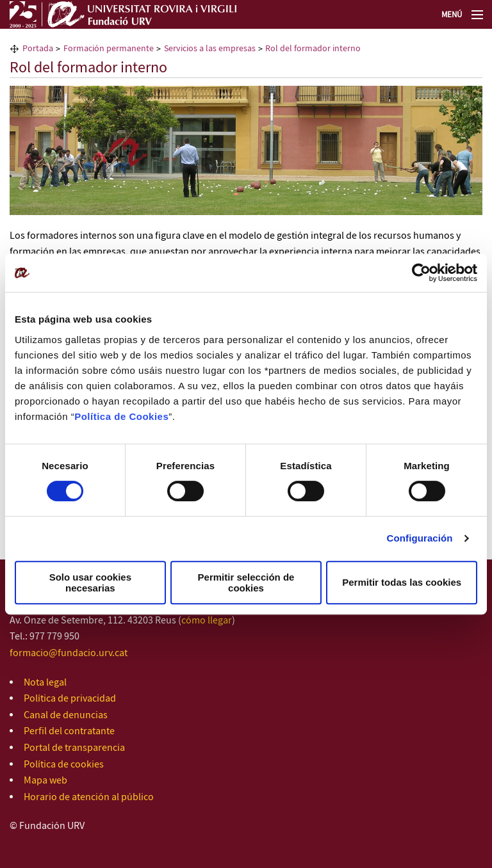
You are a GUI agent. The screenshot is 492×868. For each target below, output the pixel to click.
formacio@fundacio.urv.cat (69, 653)
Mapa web (45, 781)
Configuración (420, 538)
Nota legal (45, 683)
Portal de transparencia (74, 748)
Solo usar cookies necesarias (90, 583)
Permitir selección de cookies (246, 583)
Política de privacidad (70, 699)
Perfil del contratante (69, 731)
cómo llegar (207, 621)
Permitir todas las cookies (402, 582)
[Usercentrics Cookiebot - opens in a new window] (421, 273)
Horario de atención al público (89, 797)
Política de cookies (64, 765)
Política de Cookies (121, 416)
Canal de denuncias (66, 715)
